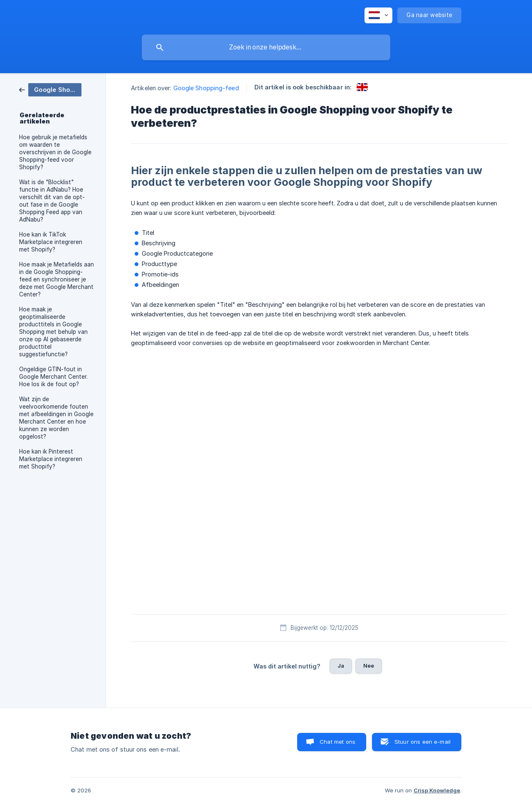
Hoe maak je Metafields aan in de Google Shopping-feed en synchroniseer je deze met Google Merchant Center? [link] (57, 279)
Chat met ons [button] (337, 742)
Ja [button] (341, 666)
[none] (378, 15)
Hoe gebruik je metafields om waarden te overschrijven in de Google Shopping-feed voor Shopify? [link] (55, 152)
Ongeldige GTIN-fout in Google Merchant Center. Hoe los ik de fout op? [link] (53, 377)
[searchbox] (266, 47)
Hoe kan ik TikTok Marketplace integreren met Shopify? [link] (51, 242)
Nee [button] (369, 666)
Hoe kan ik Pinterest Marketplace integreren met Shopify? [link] (51, 459)
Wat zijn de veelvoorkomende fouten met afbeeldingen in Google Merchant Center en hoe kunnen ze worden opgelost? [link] (56, 418)
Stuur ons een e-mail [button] (422, 742)
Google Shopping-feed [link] (206, 88)
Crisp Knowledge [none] (437, 790)
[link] (50, 89)
